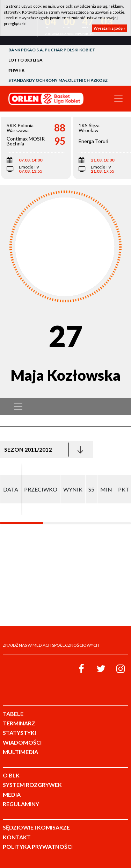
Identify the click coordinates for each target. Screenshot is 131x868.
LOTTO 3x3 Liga (26, 60)
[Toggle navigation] (118, 99)
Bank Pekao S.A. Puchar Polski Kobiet (52, 50)
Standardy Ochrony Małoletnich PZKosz (58, 80)
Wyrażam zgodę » (110, 28)
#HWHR (16, 70)
